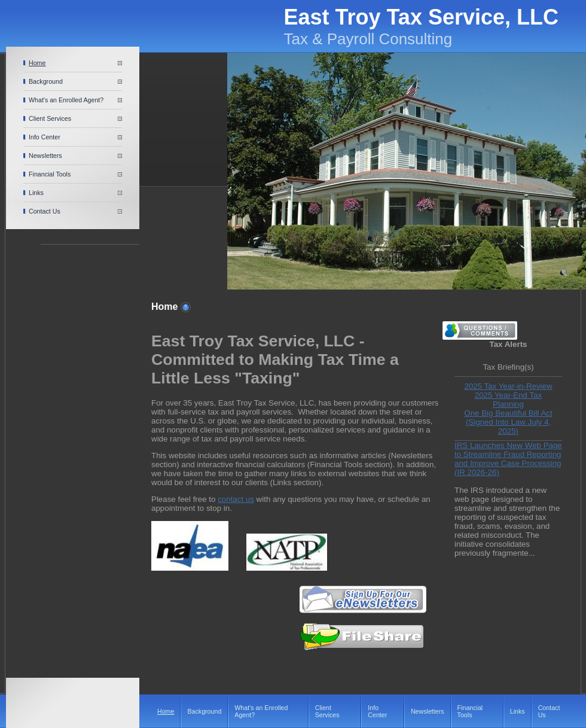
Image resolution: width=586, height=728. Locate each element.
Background (46, 81)
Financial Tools (50, 174)
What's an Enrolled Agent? (66, 100)
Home (37, 63)
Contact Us (45, 211)
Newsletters (45, 156)
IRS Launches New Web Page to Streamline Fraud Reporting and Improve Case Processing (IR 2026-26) (508, 459)
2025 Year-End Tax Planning (508, 400)
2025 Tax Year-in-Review (508, 386)
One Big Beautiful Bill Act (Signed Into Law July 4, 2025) (508, 422)
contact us (236, 499)
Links (36, 193)
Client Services (50, 118)
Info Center (45, 137)
